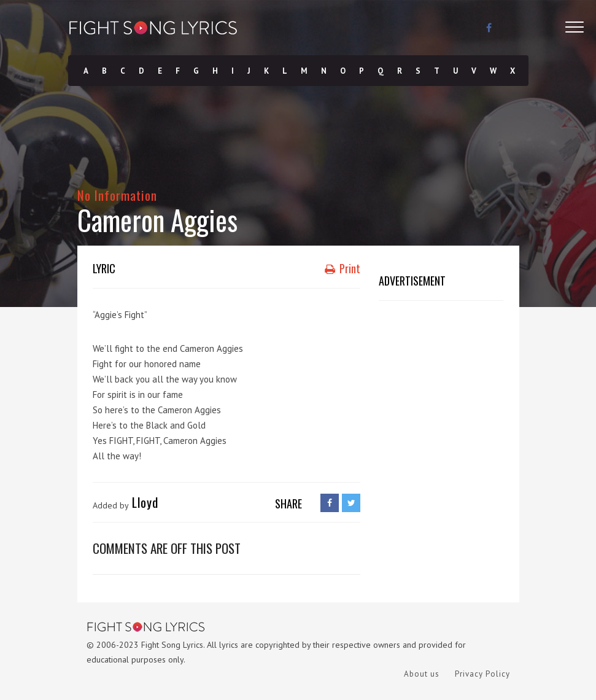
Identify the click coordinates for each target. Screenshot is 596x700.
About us (422, 674)
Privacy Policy (482, 674)
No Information (118, 195)
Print (343, 268)
